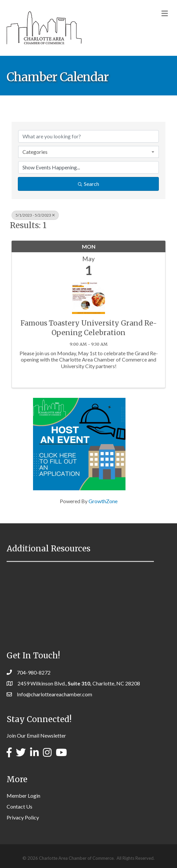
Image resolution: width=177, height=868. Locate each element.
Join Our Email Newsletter (36, 735)
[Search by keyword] (88, 136)
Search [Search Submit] (88, 184)
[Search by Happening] (88, 167)
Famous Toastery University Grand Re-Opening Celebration (89, 328)
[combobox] (88, 152)
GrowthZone (103, 501)
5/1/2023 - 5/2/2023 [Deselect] (35, 215)
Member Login (23, 796)
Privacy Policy (23, 817)
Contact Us (19, 806)
